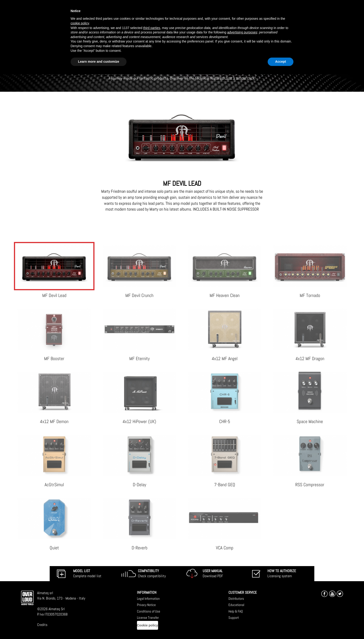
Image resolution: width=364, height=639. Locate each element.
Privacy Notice (146, 605)
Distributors (236, 598)
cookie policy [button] (80, 23)
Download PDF (213, 574)
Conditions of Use (149, 611)
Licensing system (282, 574)
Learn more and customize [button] (99, 62)
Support (234, 618)
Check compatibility (152, 574)
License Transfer (148, 618)
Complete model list (87, 574)
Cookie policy (148, 625)
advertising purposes (242, 32)
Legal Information (148, 598)
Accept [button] (281, 62)
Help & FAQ (236, 611)
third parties (152, 28)
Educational (236, 605)
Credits (42, 625)
